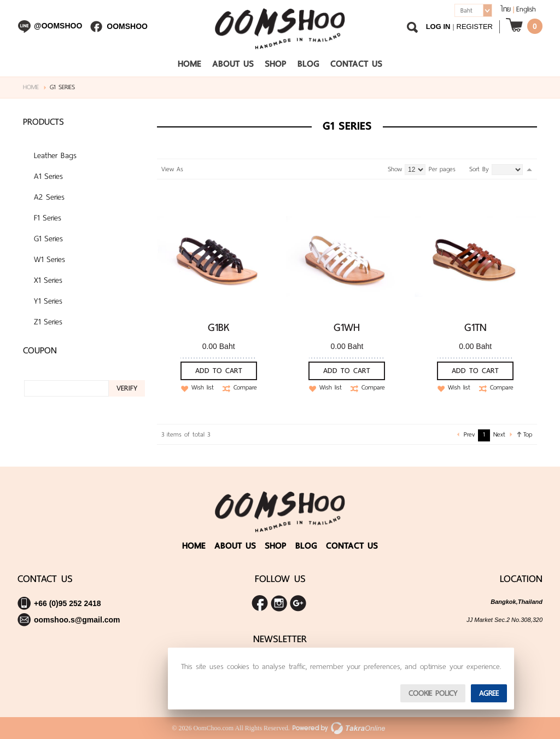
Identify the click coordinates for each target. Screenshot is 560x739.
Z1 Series (48, 322)
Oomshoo (127, 26)
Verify (127, 388)
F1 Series (48, 218)
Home (189, 64)
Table (213, 169)
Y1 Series (48, 301)
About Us (233, 64)
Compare (245, 388)
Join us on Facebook (260, 603)
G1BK (219, 327)
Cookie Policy (433, 693)
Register (475, 27)
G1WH (347, 327)
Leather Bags (55, 155)
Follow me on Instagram (279, 603)
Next (499, 434)
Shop (276, 64)
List (202, 169)
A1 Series (48, 176)
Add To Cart (219, 371)
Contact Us (356, 64)
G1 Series (48, 238)
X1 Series (48, 280)
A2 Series (49, 197)
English (526, 9)
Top (528, 434)
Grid (190, 169)
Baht (466, 10)
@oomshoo (58, 26)
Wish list (203, 388)
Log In (438, 27)
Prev (469, 434)
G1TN (476, 327)
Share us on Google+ (298, 603)
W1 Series (49, 259)
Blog (308, 64)
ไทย (506, 9)
